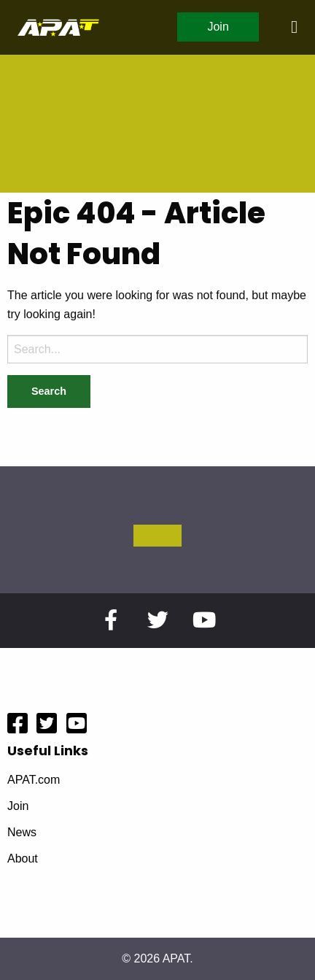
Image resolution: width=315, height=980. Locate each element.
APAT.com (34, 780)
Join (218, 27)
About (23, 859)
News (22, 833)
